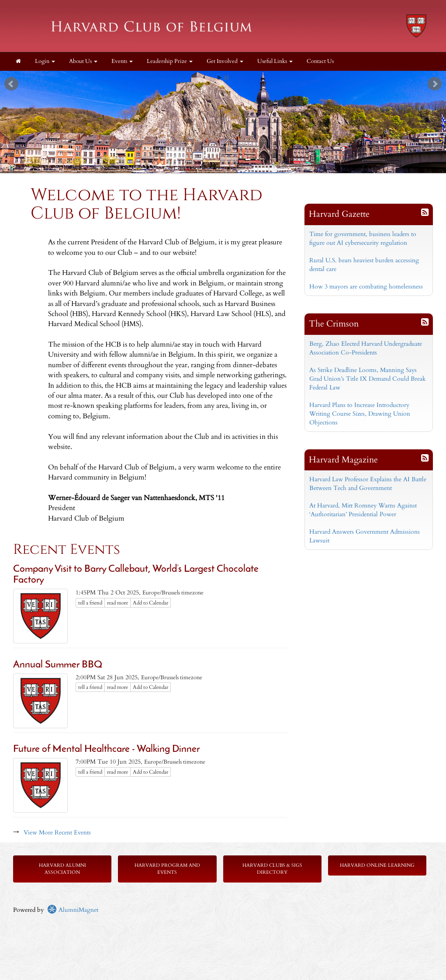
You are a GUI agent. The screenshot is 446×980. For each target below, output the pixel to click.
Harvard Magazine (343, 460)
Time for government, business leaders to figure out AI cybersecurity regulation (363, 238)
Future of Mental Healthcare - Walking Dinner (106, 749)
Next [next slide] (435, 84)
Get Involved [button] (225, 61)
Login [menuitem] (45, 61)
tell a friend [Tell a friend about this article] (90, 603)
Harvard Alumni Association (62, 869)
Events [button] (122, 61)
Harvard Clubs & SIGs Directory (272, 869)
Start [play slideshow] (220, 78)
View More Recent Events (57, 832)
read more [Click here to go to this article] (118, 603)
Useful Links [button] (275, 61)
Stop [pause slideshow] (226, 78)
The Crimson (334, 324)
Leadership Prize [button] (170, 61)
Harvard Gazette (339, 214)
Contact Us (320, 61)
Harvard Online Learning (377, 865)
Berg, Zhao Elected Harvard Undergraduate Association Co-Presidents (366, 348)
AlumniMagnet (73, 910)
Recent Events (67, 550)
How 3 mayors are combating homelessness (366, 287)
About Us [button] (83, 61)
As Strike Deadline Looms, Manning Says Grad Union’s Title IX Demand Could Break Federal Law (368, 379)
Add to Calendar (150, 603)
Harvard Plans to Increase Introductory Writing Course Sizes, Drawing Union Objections (360, 414)
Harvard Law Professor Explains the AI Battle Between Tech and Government (368, 484)
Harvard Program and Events (167, 869)
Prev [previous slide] (11, 84)
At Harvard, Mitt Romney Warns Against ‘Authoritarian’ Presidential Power (363, 510)
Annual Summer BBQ (58, 665)
